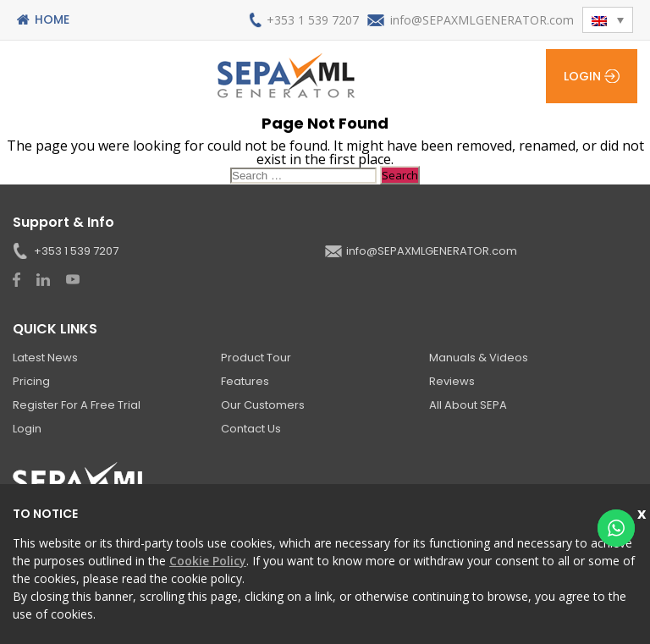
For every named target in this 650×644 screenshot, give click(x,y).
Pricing (31, 381)
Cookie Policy (208, 561)
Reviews (452, 381)
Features (245, 381)
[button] (608, 20)
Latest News (45, 358)
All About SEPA (468, 405)
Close (644, 512)
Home (52, 19)
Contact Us (251, 429)
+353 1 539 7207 (313, 20)
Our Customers (263, 405)
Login (582, 76)
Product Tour (256, 358)
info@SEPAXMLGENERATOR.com (482, 20)
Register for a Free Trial (77, 405)
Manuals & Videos (479, 358)
